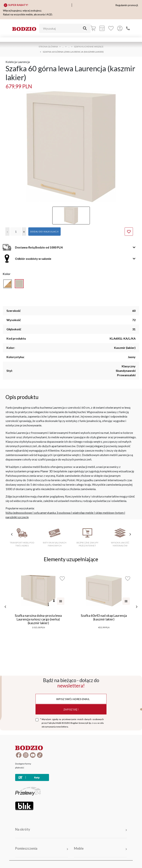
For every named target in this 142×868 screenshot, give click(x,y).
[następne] (137, 607)
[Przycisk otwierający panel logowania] (120, 28)
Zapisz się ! (71, 709)
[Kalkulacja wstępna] (102, 28)
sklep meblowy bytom (110, 513)
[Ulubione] (111, 28)
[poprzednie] (5, 607)
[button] (7, 232)
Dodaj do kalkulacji (44, 232)
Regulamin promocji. (127, 5)
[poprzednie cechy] (12, 534)
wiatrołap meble (83, 513)
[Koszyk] (93, 28)
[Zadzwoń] (128, 28)
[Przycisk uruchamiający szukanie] (85, 28)
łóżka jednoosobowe (19, 513)
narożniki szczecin (17, 517)
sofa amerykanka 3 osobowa (52, 513)
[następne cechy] (130, 534)
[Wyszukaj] (62, 28)
